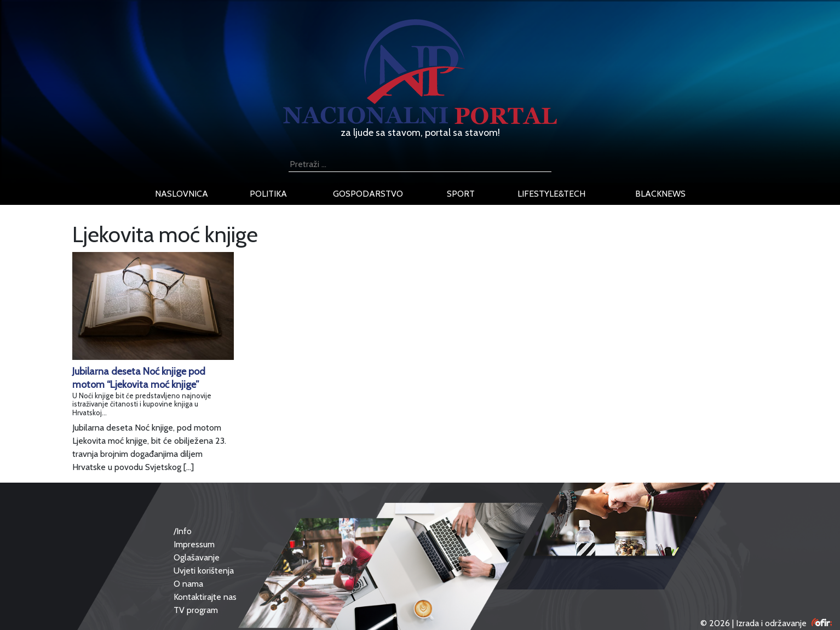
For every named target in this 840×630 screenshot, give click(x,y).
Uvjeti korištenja (204, 571)
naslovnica (182, 194)
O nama (188, 584)
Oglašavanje (197, 557)
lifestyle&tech (551, 194)
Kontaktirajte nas (205, 597)
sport (461, 194)
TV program (196, 610)
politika (268, 194)
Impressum (194, 544)
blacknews (660, 194)
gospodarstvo (368, 194)
